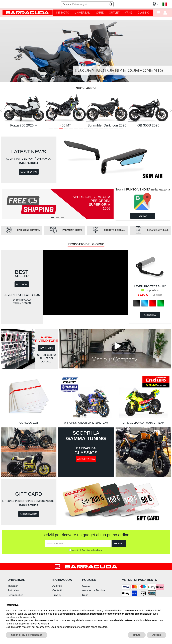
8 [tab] (86, 129)
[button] (166, 4)
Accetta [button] (157, 635)
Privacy (57, 595)
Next (171, 110)
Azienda (57, 586)
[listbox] (150, 304)
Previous (1, 110)
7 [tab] (81, 129)
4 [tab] (66, 129)
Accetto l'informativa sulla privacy (87, 550)
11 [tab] (101, 129)
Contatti (57, 590)
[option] (137, 303)
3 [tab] (61, 129)
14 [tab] (116, 129)
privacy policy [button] (103, 611)
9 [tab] (91, 129)
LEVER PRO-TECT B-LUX (150, 286)
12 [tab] (106, 129)
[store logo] (28, 13)
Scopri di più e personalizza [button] (27, 635)
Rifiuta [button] (137, 635)
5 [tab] (71, 129)
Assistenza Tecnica (94, 590)
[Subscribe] (119, 544)
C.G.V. (86, 586)
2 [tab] (56, 129)
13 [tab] (111, 129)
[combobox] (87, 4)
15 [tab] (121, 129)
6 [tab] (76, 129)
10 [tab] (96, 129)
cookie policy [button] (30, 617)
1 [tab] (51, 129)
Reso (85, 595)
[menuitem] (63, 13)
